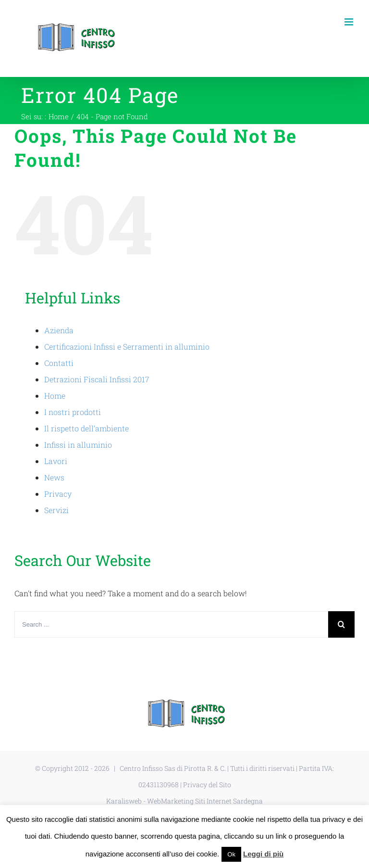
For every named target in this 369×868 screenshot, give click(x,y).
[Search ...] (171, 624)
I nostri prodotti (73, 412)
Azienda (59, 330)
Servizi (56, 510)
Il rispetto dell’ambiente (86, 428)
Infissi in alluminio (78, 445)
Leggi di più (263, 854)
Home (55, 396)
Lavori (56, 461)
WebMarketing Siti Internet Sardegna (205, 801)
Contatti (59, 363)
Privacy (58, 494)
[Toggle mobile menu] (350, 22)
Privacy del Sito (207, 785)
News (54, 477)
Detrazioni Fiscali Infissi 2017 (97, 379)
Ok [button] (231, 854)
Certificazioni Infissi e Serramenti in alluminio (127, 346)
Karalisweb (124, 801)
